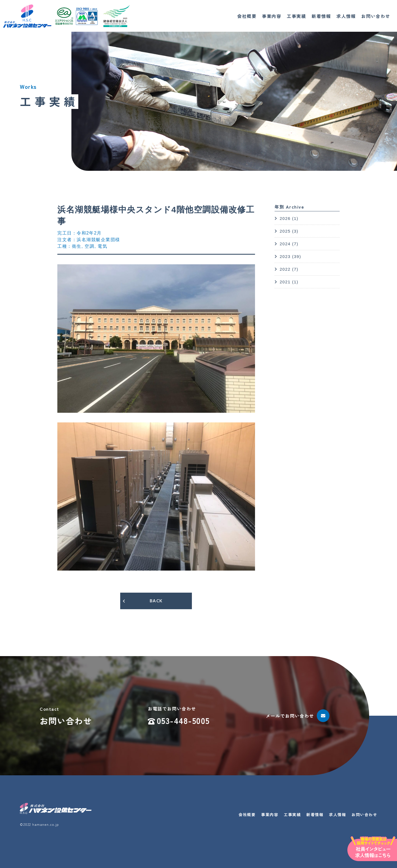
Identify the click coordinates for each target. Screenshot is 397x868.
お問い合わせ (376, 16)
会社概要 (247, 16)
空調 (89, 246)
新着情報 (321, 16)
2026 (285, 218)
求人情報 (346, 16)
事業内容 (272, 16)
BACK (156, 601)
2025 (285, 231)
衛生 (77, 246)
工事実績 (296, 16)
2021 (285, 282)
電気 (102, 246)
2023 (285, 256)
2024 (285, 244)
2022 (285, 269)
